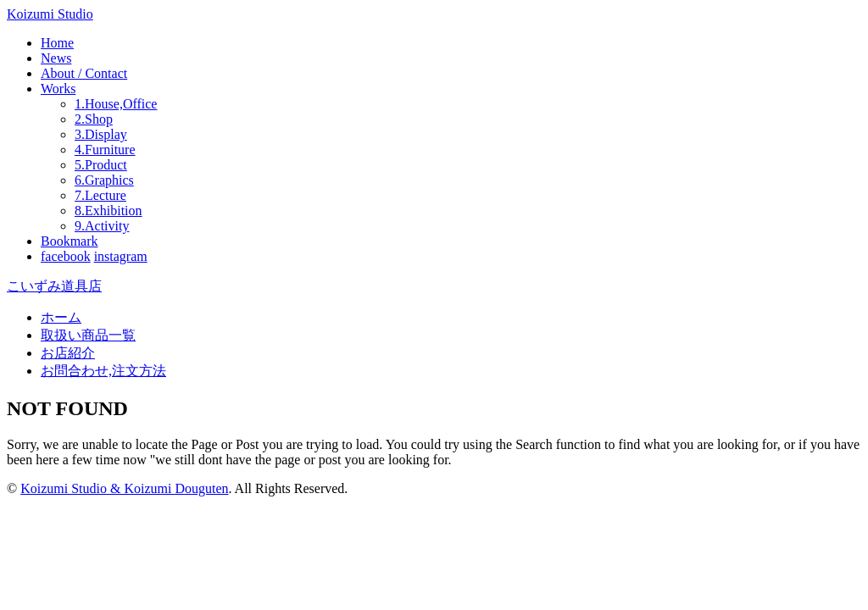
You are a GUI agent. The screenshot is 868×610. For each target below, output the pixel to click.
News (56, 58)
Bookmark (70, 241)
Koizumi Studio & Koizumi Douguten (124, 488)
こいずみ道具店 (54, 286)
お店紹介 (68, 353)
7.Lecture (100, 195)
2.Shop (94, 119)
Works (58, 89)
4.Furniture (105, 150)
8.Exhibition (108, 211)
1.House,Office (116, 104)
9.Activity (102, 226)
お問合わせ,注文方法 (103, 371)
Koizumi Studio (50, 14)
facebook (66, 256)
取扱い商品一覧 (88, 335)
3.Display (101, 134)
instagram (121, 256)
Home (57, 43)
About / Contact (84, 73)
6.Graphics (104, 180)
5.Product (101, 165)
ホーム (61, 317)
